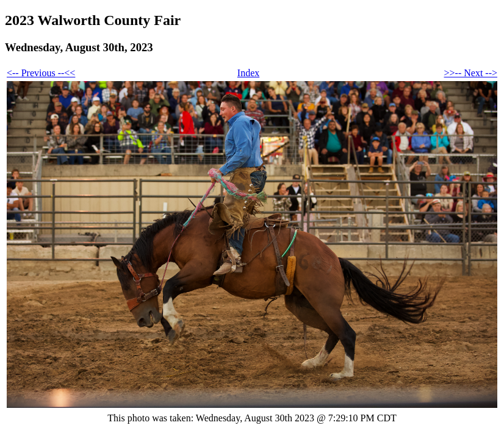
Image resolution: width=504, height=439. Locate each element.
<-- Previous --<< (41, 73)
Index (248, 73)
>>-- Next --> (471, 73)
